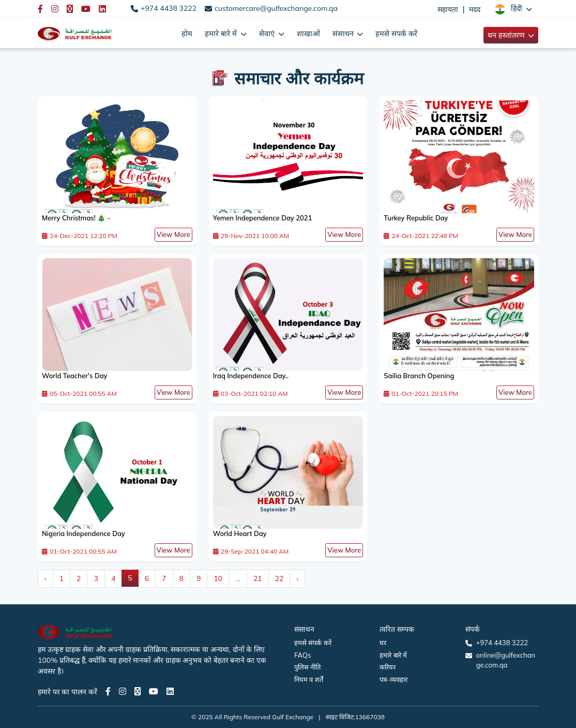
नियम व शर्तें (309, 679)
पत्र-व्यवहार (393, 679)
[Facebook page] (108, 691)
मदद (475, 9)
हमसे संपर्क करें (396, 33)
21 (258, 578)
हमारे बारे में (393, 655)
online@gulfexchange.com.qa (506, 660)
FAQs (302, 655)
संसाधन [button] (344, 33)
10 (218, 578)
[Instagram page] (123, 691)
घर (383, 643)
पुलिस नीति (307, 667)
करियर (388, 667)
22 (279, 578)
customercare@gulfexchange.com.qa (276, 8)
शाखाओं (308, 33)
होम (187, 33)
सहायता (448, 9)
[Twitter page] (138, 691)
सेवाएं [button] (268, 33)
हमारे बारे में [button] (222, 33)
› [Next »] (297, 578)
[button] (513, 9)
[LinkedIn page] (170, 691)
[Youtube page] (154, 691)
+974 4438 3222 (169, 8)
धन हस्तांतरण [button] (507, 35)
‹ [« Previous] (46, 578)
